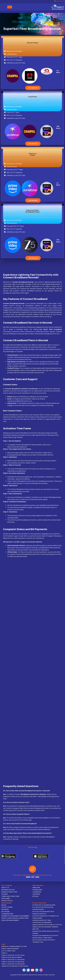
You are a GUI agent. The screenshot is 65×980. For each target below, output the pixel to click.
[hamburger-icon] (10, 7)
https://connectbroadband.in (17, 447)
